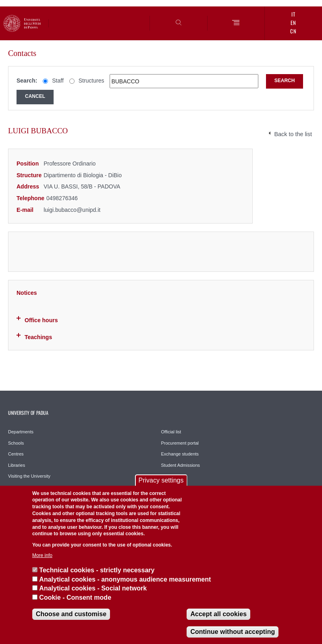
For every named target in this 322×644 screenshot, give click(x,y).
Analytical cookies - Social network (93, 588)
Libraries (17, 465)
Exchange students (180, 454)
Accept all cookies (218, 614)
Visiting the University (29, 476)
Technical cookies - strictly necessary (97, 570)
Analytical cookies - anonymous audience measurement (125, 579)
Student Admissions (181, 465)
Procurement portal (180, 443)
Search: (27, 81)
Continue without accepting (233, 632)
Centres (16, 454)
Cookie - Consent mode (75, 597)
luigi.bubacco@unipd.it (72, 210)
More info (42, 555)
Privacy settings (161, 480)
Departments (21, 432)
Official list (171, 432)
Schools (16, 443)
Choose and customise (71, 614)
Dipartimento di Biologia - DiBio (83, 175)
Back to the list (293, 134)
